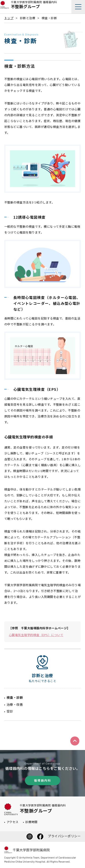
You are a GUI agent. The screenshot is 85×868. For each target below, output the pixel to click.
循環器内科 (42, 780)
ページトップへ (75, 741)
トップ (9, 18)
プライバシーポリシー (64, 836)
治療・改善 (15, 704)
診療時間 (32, 822)
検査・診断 (15, 697)
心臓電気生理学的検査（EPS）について (36, 635)
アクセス (13, 822)
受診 (10, 711)
